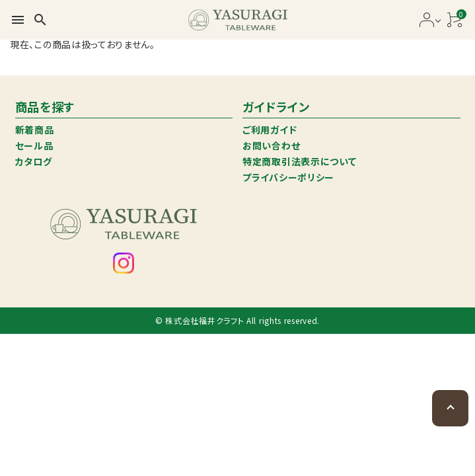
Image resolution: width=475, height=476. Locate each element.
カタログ (34, 161)
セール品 (34, 145)
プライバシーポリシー (288, 177)
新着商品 (35, 130)
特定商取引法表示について (299, 161)
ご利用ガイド (270, 130)
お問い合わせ (271, 145)
